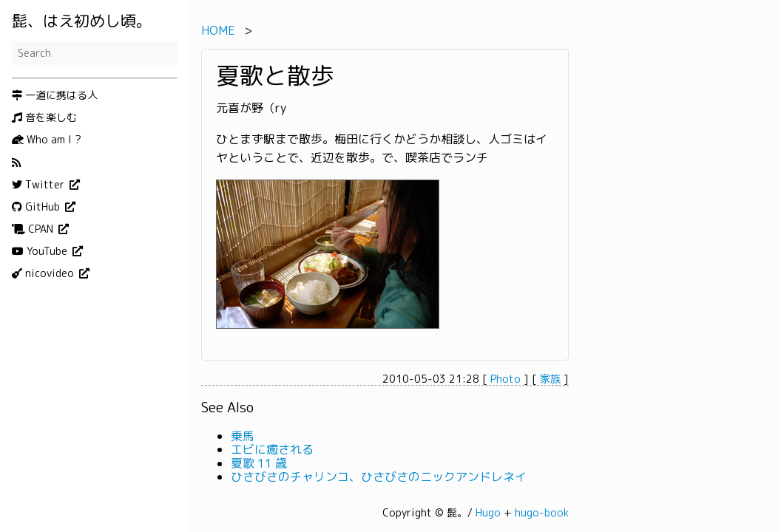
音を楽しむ (44, 117)
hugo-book (542, 512)
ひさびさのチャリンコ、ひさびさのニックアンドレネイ (379, 477)
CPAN (34, 229)
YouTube (41, 251)
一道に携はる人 (55, 95)
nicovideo (44, 273)
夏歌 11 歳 (259, 463)
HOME (218, 30)
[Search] (95, 53)
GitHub (37, 207)
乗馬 (243, 436)
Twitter (40, 185)
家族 (550, 379)
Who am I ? (47, 140)
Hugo (488, 512)
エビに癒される (272, 449)
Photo (506, 379)
